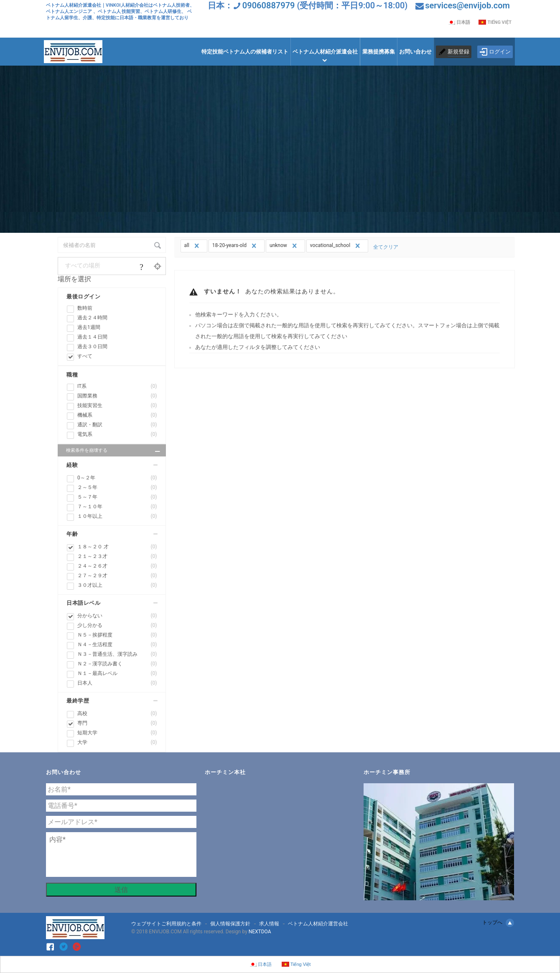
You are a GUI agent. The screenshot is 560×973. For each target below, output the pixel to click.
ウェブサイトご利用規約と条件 (166, 924)
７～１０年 (117, 507)
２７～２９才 (117, 576)
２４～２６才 (117, 566)
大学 (117, 742)
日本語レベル (83, 603)
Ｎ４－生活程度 (117, 645)
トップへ (498, 923)
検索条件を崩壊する (114, 451)
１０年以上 (117, 516)
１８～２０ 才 (117, 547)
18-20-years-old (235, 246)
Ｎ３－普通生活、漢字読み (117, 654)
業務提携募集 (379, 52)
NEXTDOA (260, 932)
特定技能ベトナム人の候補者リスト (245, 52)
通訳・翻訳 (117, 425)
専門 (117, 723)
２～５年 (117, 488)
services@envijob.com (467, 5)
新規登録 (458, 52)
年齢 (72, 534)
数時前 (85, 308)
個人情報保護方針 (230, 924)
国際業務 (117, 396)
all (193, 246)
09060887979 (269, 5)
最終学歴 (78, 701)
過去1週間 (89, 327)
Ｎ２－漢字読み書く (117, 664)
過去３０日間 (92, 346)
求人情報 (269, 924)
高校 (117, 714)
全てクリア (386, 247)
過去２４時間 (92, 318)
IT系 (117, 386)
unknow (284, 246)
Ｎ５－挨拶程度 (117, 635)
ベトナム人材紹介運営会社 (318, 924)
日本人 (117, 683)
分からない (117, 616)
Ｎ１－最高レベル (117, 674)
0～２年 (117, 478)
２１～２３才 (117, 557)
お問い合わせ (415, 52)
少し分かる (117, 625)
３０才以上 (117, 585)
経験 (72, 465)
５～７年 (117, 497)
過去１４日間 (92, 337)
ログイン (495, 52)
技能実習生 (117, 406)
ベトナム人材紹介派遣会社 (325, 52)
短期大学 (117, 733)
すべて (85, 356)
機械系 (117, 415)
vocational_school (336, 246)
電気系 (117, 434)
